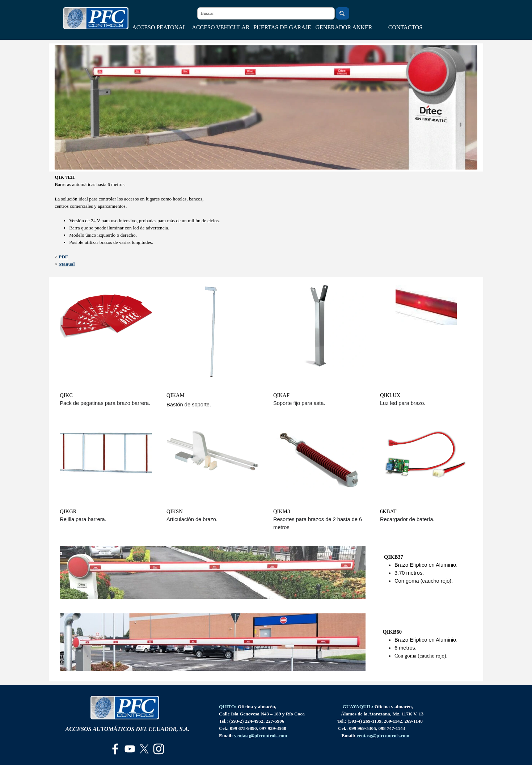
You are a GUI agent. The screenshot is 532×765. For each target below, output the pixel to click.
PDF (63, 257)
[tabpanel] (266, 224)
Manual (67, 264)
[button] (261, 736)
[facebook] (115, 749)
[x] (144, 749)
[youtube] (130, 749)
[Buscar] (266, 13)
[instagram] (159, 749)
